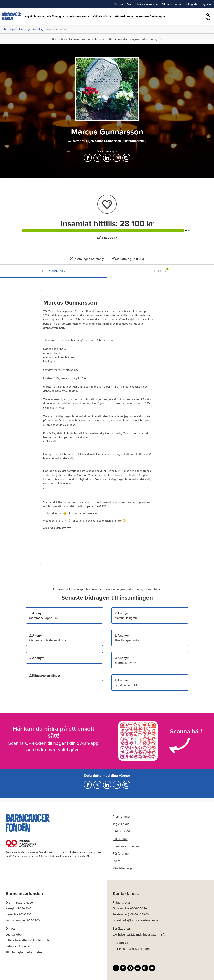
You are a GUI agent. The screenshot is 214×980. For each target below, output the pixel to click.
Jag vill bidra (17, 29)
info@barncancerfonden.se (140, 920)
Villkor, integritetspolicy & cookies (28, 940)
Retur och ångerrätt (19, 946)
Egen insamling (35, 29)
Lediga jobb (14, 934)
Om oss (10, 928)
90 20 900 (33, 920)
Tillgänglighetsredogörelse (24, 952)
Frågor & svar (121, 902)
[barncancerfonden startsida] (12, 16)
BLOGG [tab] (161, 270)
